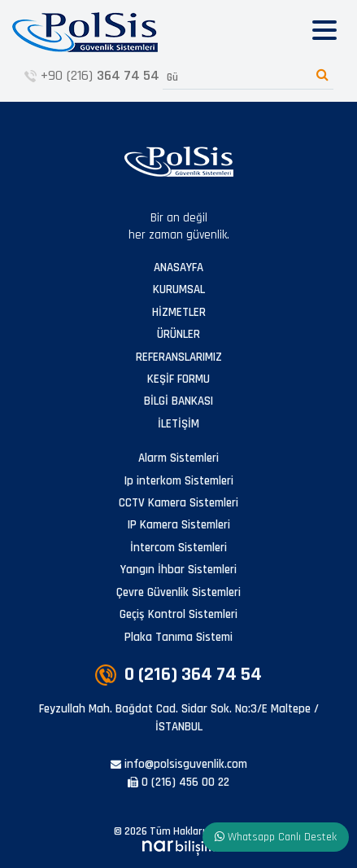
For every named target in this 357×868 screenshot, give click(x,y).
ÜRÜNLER (178, 334)
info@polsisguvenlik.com (179, 764)
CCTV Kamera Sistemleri (178, 503)
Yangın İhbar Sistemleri (178, 570)
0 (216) (178, 674)
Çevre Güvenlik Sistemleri (178, 592)
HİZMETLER (179, 312)
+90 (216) (92, 75)
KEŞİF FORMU (178, 379)
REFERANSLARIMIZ (179, 357)
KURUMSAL (179, 289)
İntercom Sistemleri (178, 548)
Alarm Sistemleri (178, 458)
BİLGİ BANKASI (178, 401)
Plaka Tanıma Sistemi (178, 637)
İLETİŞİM (178, 424)
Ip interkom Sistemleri (179, 481)
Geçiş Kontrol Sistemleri (178, 614)
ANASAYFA (178, 267)
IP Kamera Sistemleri (179, 525)
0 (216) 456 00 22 (178, 782)
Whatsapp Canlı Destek (276, 837)
